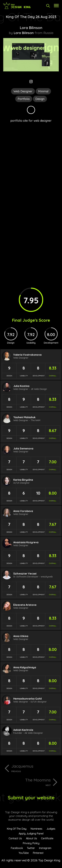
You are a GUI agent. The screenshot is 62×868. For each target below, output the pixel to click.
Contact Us (15, 838)
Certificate (47, 838)
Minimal (43, 91)
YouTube (24, 853)
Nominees (36, 829)
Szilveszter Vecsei (25, 574)
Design (40, 99)
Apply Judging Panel (31, 834)
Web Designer (23, 91)
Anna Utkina (21, 636)
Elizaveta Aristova (25, 605)
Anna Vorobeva (23, 511)
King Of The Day (17, 829)
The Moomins (27, 782)
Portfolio (24, 99)
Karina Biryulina (23, 480)
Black (31, 110)
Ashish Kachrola (23, 730)
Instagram (45, 848)
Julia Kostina (21, 386)
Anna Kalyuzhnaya (25, 667)
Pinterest (38, 853)
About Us (31, 838)
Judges (51, 829)
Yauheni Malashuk (24, 417)
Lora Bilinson (31, 28)
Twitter (31, 848)
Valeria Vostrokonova (27, 355)
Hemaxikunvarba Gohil (28, 699)
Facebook (17, 848)
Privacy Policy (31, 843)
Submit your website (31, 798)
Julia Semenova (23, 449)
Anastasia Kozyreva (26, 542)
